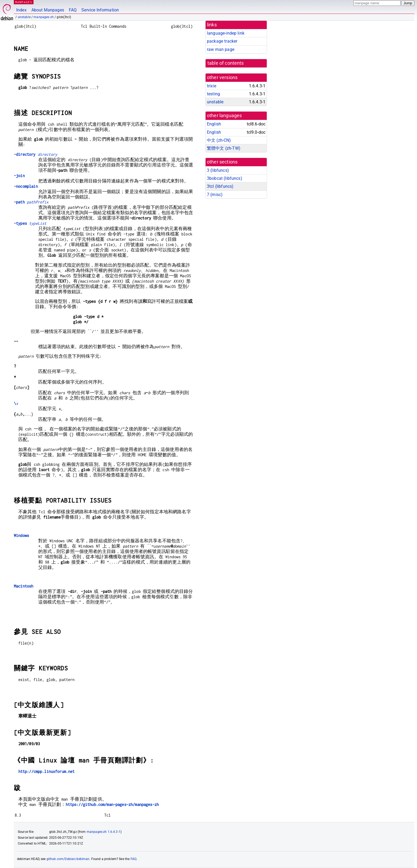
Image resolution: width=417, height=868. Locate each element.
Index (21, 10)
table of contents (226, 63)
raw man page (221, 49)
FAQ (73, 10)
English (214, 124)
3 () (218, 170)
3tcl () (220, 186)
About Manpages (48, 10)
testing (213, 94)
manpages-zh (44, 17)
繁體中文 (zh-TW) (224, 148)
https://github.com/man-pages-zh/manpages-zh (112, 804)
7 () (215, 195)
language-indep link (226, 33)
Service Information (100, 10)
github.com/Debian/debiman (68, 859)
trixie (212, 86)
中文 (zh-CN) (219, 140)
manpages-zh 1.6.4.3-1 (104, 832)
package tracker (222, 41)
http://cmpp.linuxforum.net (47, 771)
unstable (24, 17)
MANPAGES (24, 2)
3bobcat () (225, 178)
